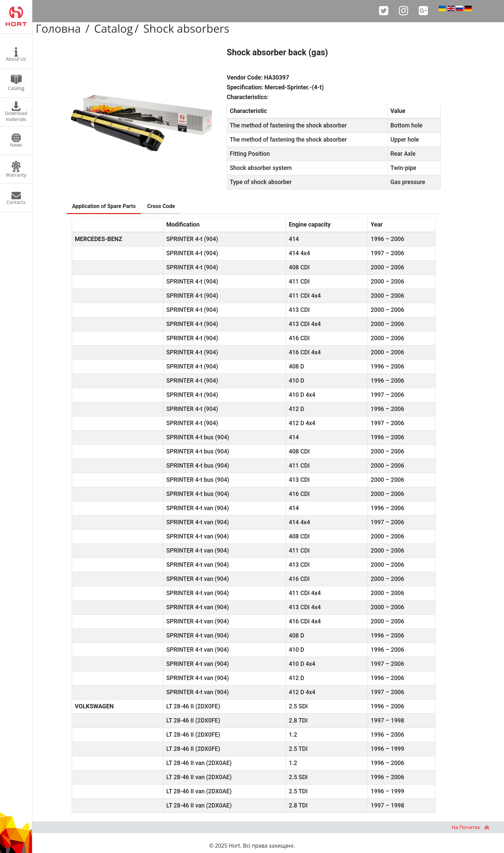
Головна (58, 28)
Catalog (113, 28)
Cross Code (161, 206)
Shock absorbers (186, 28)
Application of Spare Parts (104, 206)
